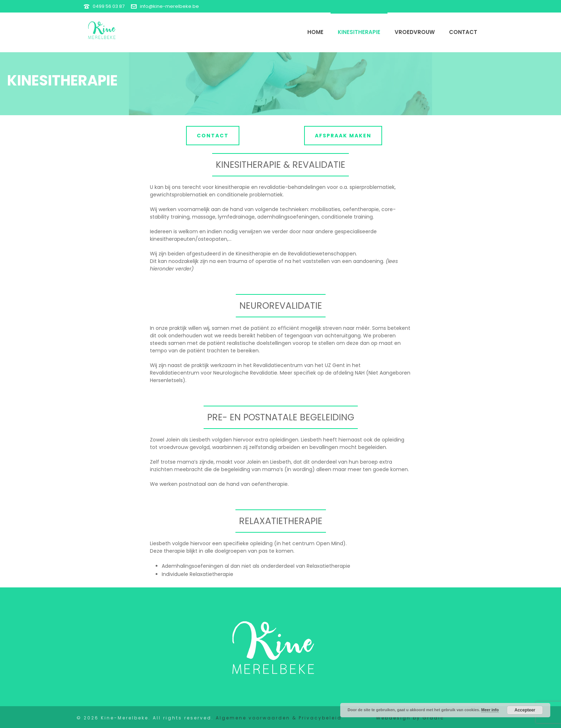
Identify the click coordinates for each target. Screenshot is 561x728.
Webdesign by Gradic (410, 718)
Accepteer (525, 710)
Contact (463, 32)
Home (315, 32)
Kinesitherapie (359, 32)
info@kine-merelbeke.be (169, 6)
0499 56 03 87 (109, 6)
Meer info (490, 710)
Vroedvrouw (415, 32)
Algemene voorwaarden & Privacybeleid (279, 718)
